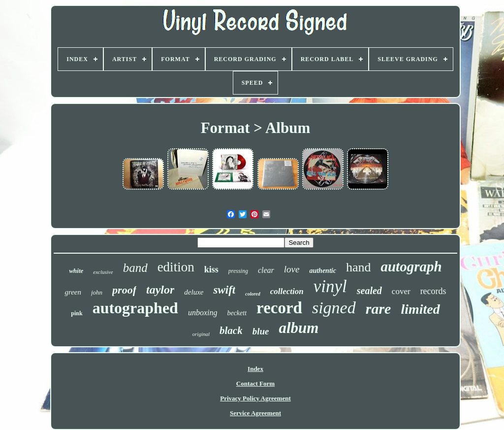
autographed (135, 308)
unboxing (203, 313)
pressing (238, 271)
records (433, 291)
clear (266, 270)
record (279, 308)
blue (261, 331)
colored (253, 294)
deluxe (194, 292)
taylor (160, 290)
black (231, 331)
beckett (237, 313)
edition (176, 267)
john (97, 292)
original (201, 334)
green (73, 292)
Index (255, 369)
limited (420, 309)
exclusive (103, 272)
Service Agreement (255, 413)
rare (378, 309)
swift (224, 290)
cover (401, 291)
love (292, 269)
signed (334, 308)
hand (359, 267)
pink (77, 313)
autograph (411, 266)
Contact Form (255, 383)
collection (287, 291)
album (299, 328)
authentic (322, 271)
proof (124, 290)
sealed (369, 291)
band (135, 268)
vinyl (330, 286)
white (76, 271)
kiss (211, 269)
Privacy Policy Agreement (255, 398)
